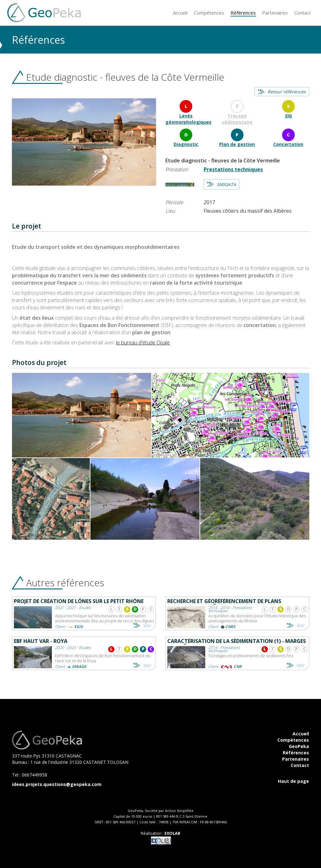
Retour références (287, 92)
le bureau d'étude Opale (143, 343)
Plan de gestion (237, 144)
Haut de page (293, 781)
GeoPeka (299, 746)
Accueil (301, 734)
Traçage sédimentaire (237, 119)
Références (296, 753)
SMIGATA (226, 184)
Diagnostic (186, 144)
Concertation (288, 144)
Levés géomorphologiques (188, 119)
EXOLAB (172, 833)
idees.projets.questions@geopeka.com (57, 784)
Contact (300, 765)
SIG (288, 116)
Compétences (293, 740)
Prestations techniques (233, 169)
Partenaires (296, 759)
